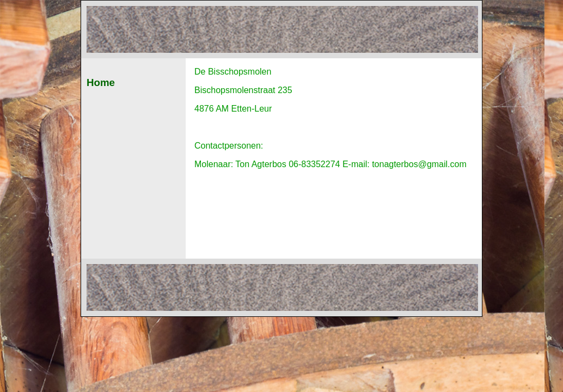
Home (101, 82)
